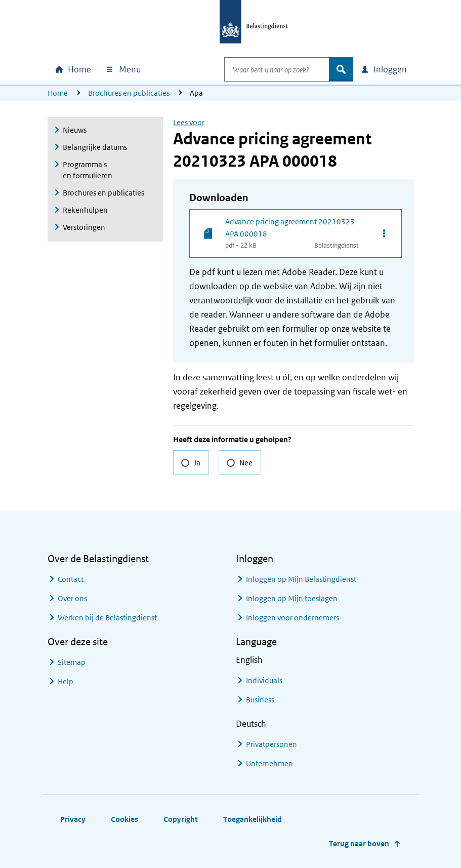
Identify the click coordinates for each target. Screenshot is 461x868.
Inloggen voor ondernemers (292, 618)
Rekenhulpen (85, 210)
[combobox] (266, 69)
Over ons (72, 598)
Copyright (181, 819)
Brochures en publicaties (129, 93)
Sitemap (72, 662)
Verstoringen (84, 227)
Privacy (73, 819)
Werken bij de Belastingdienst (107, 618)
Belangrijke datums (95, 147)
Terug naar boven (359, 843)
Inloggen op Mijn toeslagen (292, 598)
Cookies (124, 819)
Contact (71, 579)
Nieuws (75, 130)
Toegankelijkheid (253, 819)
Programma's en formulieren (88, 170)
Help (66, 681)
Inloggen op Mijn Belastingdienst (301, 579)
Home (58, 93)
